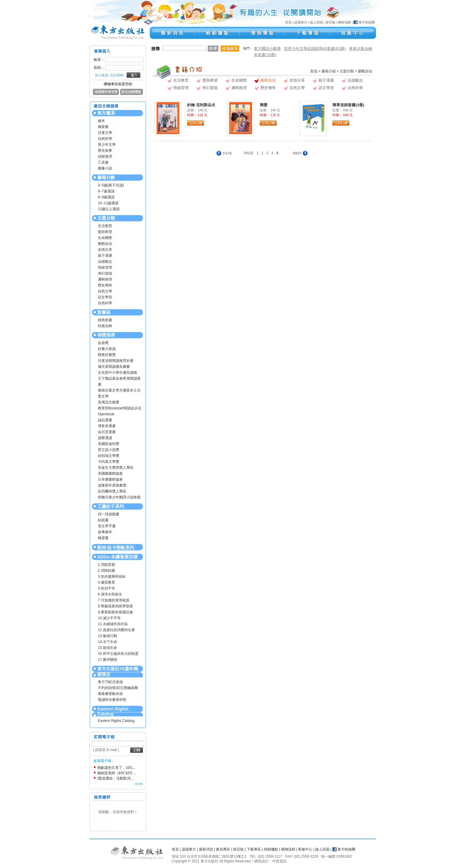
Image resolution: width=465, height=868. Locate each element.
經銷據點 (271, 849)
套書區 (104, 312)
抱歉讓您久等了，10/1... (116, 768)
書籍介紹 (329, 71)
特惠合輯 (105, 326)
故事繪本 (105, 532)
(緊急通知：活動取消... (115, 778)
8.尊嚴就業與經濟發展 (115, 606)
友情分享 (105, 250)
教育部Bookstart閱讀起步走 (120, 408)
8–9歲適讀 (106, 197)
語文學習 (105, 297)
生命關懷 (105, 238)
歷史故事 (105, 151)
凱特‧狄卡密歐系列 (116, 548)
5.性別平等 (106, 588)
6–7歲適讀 (106, 191)
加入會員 (101, 75)
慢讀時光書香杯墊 (112, 700)
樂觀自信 (105, 244)
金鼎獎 (103, 343)
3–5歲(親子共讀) (111, 185)
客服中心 (305, 849)
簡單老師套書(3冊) (348, 105)
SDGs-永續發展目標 (117, 557)
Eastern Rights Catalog (113, 711)
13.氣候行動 (108, 636)
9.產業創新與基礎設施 (115, 612)
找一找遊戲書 (109, 514)
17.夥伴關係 (108, 660)
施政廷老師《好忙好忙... (117, 773)
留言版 (331, 22)
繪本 (101, 121)
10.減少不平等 (109, 618)
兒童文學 (105, 133)
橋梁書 (103, 127)
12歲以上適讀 (109, 209)
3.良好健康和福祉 (112, 576)
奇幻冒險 (105, 273)
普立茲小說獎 (109, 450)
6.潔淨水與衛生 (110, 594)
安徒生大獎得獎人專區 (116, 468)
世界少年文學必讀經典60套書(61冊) (315, 49)
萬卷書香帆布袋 (110, 694)
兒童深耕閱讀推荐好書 (116, 361)
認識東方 (301, 22)
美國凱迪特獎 (109, 444)
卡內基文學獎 (109, 462)
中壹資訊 (279, 861)
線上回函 (316, 22)
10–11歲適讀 (108, 203)
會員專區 (223, 849)
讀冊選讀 (105, 438)
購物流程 (288, 849)
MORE (139, 784)
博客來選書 (107, 426)
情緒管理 (105, 267)
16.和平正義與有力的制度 (118, 654)
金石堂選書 (107, 432)
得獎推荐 (106, 335)
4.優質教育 (106, 582)
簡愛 (264, 105)
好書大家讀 (107, 349)
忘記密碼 (117, 75)
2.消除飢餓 (106, 571)
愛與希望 (105, 232)
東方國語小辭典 (267, 49)
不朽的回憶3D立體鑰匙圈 (118, 688)
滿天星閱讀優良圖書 (114, 367)
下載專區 (254, 849)
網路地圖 (344, 22)
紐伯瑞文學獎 (109, 456)
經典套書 (105, 320)
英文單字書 (107, 526)
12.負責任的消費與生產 (116, 630)
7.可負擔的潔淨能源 (114, 600)
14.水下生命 (108, 642)
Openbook (106, 414)
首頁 (288, 22)
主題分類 (106, 218)
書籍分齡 (106, 177)
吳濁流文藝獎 (109, 402)
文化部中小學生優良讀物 (117, 373)
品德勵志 (105, 262)
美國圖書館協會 (110, 473)
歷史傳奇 (105, 285)
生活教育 (105, 226)
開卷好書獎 (107, 355)
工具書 (103, 162)
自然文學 (105, 291)
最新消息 (206, 849)
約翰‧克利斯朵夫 (201, 105)
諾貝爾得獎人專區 (112, 491)
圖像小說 (105, 168)
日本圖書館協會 (110, 479)
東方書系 (106, 113)
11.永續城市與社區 (113, 624)
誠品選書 (105, 420)
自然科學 (105, 139)
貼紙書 (103, 520)
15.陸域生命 (108, 648)
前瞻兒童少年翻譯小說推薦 (119, 497)
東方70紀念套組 (110, 682)
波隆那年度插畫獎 (112, 485)
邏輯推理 (105, 279)
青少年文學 (107, 145)
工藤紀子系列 (111, 506)
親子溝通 (105, 256)
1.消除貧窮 (106, 565)
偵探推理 (105, 156)
